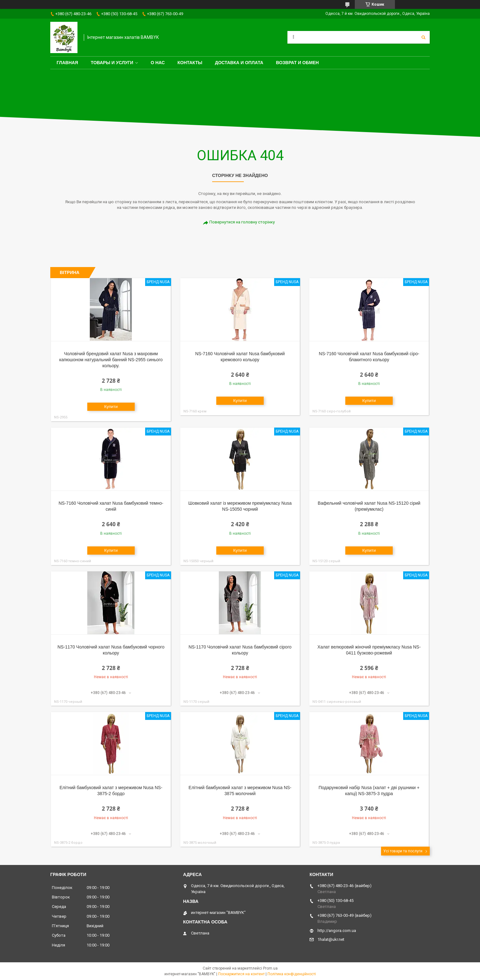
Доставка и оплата (239, 63)
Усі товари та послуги (403, 851)
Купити (111, 407)
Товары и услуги (112, 63)
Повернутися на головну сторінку (242, 222)
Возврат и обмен (298, 63)
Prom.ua (270, 968)
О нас (158, 63)
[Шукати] (423, 37)
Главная (67, 63)
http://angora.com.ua (337, 931)
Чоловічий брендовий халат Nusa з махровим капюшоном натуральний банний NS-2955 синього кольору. (111, 360)
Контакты (190, 63)
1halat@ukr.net (331, 939)
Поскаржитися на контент (241, 974)
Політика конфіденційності (292, 974)
